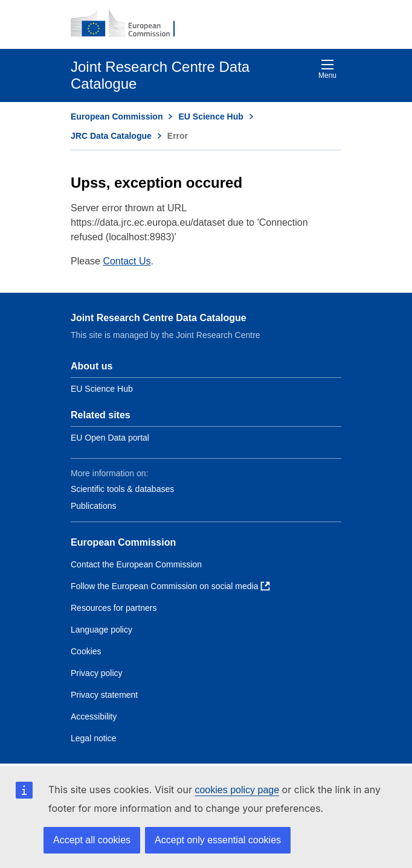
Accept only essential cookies (218, 840)
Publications (94, 506)
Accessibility (94, 716)
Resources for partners (114, 608)
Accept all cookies (92, 840)
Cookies (86, 651)
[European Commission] (129, 24)
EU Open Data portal (110, 438)
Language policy (101, 630)
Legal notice (94, 738)
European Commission (117, 116)
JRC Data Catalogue (111, 136)
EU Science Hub (211, 116)
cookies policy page (237, 790)
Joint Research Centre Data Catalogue (159, 318)
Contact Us (127, 261)
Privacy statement (104, 695)
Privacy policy (97, 673)
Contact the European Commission (136, 564)
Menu (327, 69)
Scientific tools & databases (122, 489)
